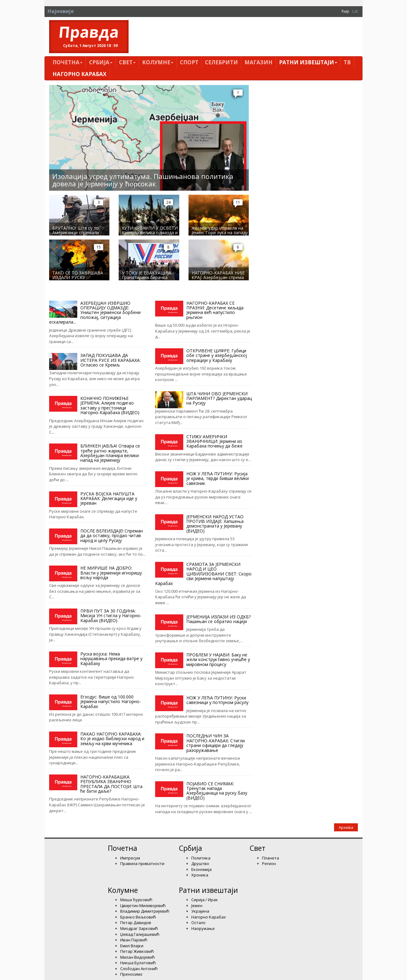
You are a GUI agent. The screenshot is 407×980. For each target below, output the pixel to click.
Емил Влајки (132, 946)
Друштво (200, 863)
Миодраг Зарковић (139, 928)
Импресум (130, 858)
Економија (201, 869)
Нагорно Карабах (79, 74)
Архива (346, 827)
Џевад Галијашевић (140, 934)
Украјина (200, 911)
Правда (89, 32)
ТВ (347, 62)
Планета (271, 858)
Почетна (68, 62)
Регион (269, 863)
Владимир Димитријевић (145, 911)
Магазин (259, 62)
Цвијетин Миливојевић (143, 906)
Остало (198, 923)
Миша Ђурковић (136, 900)
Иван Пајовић (134, 940)
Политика (201, 858)
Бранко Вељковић (138, 917)
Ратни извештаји (308, 62)
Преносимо (131, 974)
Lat (355, 11)
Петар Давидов (136, 923)
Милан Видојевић (138, 957)
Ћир (345, 11)
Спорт (189, 62)
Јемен (197, 906)
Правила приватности (142, 863)
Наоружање (203, 928)
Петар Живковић (137, 951)
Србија (101, 62)
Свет (127, 62)
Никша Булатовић (138, 963)
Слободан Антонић (139, 969)
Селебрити (221, 62)
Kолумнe (158, 62)
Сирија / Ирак (205, 900)
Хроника (200, 875)
